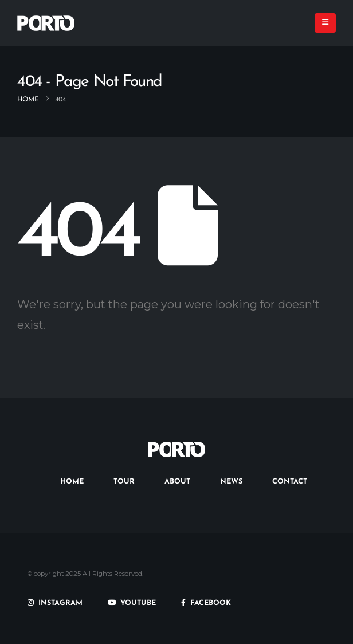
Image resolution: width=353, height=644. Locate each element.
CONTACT (290, 482)
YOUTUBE (132, 603)
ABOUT (177, 482)
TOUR (124, 482)
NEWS (231, 482)
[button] (325, 23)
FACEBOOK (206, 603)
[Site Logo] (46, 23)
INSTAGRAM (55, 603)
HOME (72, 482)
